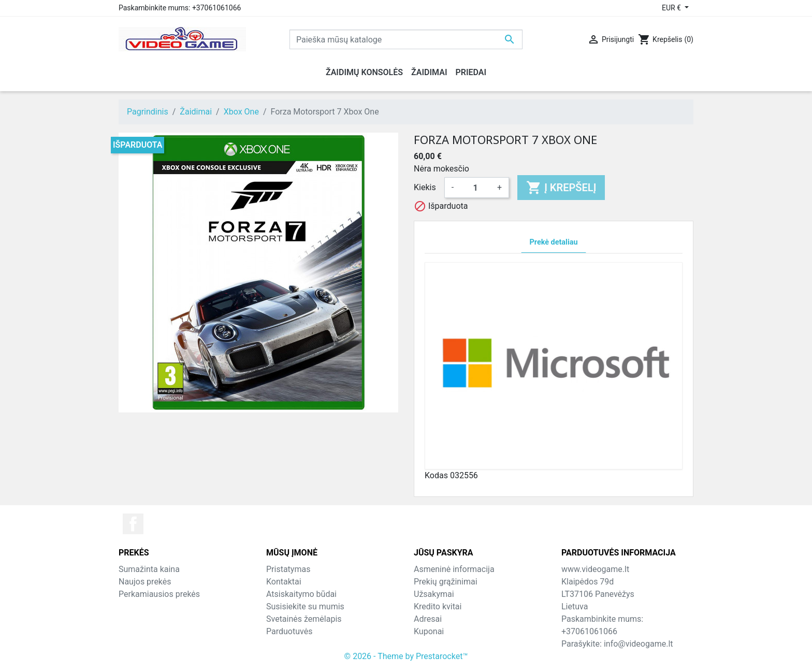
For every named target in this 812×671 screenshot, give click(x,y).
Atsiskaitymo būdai (301, 594)
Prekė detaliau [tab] (554, 242)
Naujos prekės (145, 582)
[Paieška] (406, 39)
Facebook (133, 524)
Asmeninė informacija (454, 569)
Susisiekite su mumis (305, 606)
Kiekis (425, 187)
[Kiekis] (475, 188)
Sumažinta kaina (149, 569)
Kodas (436, 475)
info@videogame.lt (639, 644)
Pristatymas (288, 569)
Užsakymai (434, 594)
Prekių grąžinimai (446, 582)
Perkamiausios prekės (159, 594)
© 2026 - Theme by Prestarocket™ (406, 656)
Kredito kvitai (438, 606)
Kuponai (429, 631)
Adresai (428, 619)
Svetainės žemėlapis (304, 619)
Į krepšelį (561, 188)
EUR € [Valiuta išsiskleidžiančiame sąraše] (672, 8)
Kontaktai (284, 582)
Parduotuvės (289, 631)
